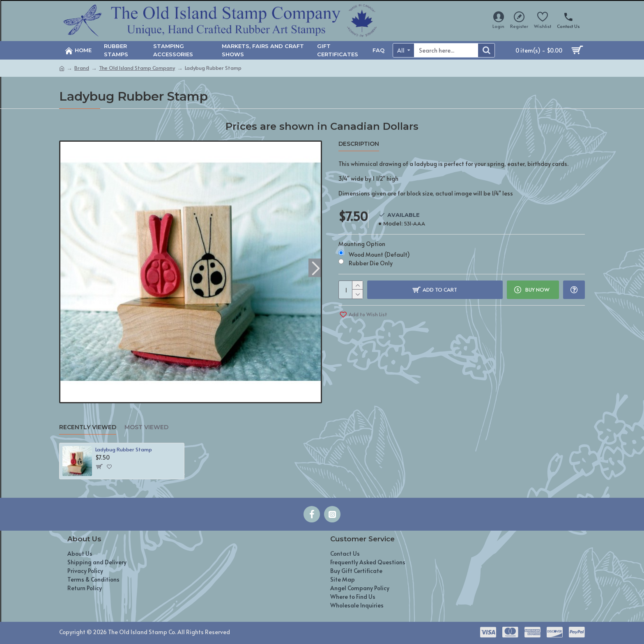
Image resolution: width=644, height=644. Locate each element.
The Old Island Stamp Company (137, 68)
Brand (82, 68)
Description (359, 144)
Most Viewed (146, 427)
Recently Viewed (88, 427)
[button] (316, 268)
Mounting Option (362, 244)
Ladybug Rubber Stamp (124, 450)
